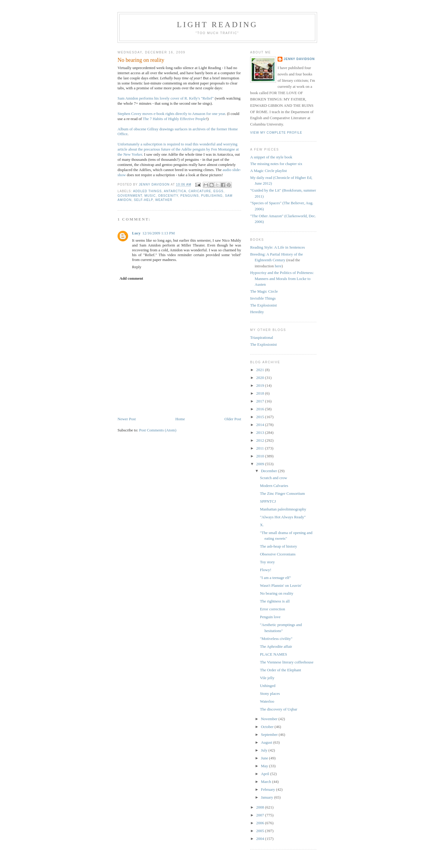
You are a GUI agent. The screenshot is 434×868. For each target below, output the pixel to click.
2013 (261, 432)
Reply (137, 267)
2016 (261, 409)
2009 (261, 464)
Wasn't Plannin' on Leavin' (281, 585)
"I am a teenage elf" (275, 578)
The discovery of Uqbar (278, 709)
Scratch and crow (273, 478)
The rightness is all (275, 601)
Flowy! (266, 570)
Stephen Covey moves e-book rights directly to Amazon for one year (171, 114)
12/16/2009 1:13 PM (159, 233)
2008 (261, 807)
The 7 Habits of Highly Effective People (175, 119)
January (268, 797)
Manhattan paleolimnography (283, 509)
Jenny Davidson (299, 59)
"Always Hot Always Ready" (283, 517)
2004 (261, 839)
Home (180, 419)
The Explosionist (263, 305)
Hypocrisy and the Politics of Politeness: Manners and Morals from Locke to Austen (282, 278)
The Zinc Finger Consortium (282, 493)
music (150, 196)
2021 (261, 370)
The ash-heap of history (278, 546)
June (265, 758)
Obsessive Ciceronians (278, 554)
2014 (261, 425)
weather (164, 200)
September (270, 734)
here (278, 266)
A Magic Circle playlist (269, 171)
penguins (190, 196)
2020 (261, 378)
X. (262, 525)
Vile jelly (267, 678)
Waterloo (267, 701)
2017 (261, 401)
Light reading (217, 25)
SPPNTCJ (268, 501)
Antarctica (175, 191)
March (267, 782)
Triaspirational (262, 337)
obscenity (168, 196)
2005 (261, 831)
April (266, 774)
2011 (261, 448)
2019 (261, 385)
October (268, 727)
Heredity (257, 312)
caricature (200, 191)
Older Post (233, 419)
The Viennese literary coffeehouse (286, 662)
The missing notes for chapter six (276, 164)
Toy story (267, 562)
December (270, 471)
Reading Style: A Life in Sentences (278, 247)
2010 (261, 456)
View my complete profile (276, 133)
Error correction (272, 609)
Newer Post (127, 419)
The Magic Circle (264, 291)
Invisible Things (263, 298)
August (267, 742)
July (265, 750)
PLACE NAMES (273, 654)
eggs (218, 191)
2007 (261, 815)
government (130, 196)
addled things (147, 191)
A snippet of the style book (271, 157)
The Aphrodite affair (276, 646)
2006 (261, 823)
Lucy (136, 233)
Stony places (270, 693)
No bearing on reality (277, 593)
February (269, 789)
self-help (143, 200)
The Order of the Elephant (280, 670)
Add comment (131, 278)
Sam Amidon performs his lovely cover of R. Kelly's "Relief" (166, 98)
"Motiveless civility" (276, 639)
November (270, 719)
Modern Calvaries (274, 486)
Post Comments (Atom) (158, 430)
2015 (261, 417)
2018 (261, 393)
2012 (261, 440)
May (265, 766)
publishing (212, 196)
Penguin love (270, 617)
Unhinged (267, 686)
